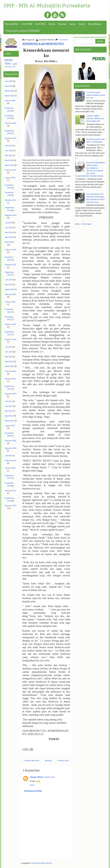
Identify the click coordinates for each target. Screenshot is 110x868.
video (14, 67)
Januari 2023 (10, 302)
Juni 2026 (9, 81)
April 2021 (9, 416)
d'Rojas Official (36, 777)
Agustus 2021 (11, 394)
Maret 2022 (9, 366)
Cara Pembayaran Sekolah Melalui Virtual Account (96, 95)
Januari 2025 (10, 178)
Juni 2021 (9, 406)
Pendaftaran (95, 24)
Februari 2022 (10, 371)
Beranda (48, 761)
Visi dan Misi (12, 24)
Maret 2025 (9, 165)
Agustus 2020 (11, 448)
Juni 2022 (9, 352)
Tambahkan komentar (33, 791)
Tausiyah (8, 67)
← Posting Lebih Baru (31, 761)
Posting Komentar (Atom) (42, 863)
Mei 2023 (9, 285)
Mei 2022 (9, 357)
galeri (15, 64)
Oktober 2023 (10, 265)
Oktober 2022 (10, 324)
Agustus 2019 (11, 506)
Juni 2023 (9, 280)
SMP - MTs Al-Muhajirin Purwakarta (47, 6)
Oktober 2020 (10, 441)
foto (8, 63)
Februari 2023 (10, 294)
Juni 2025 (9, 151)
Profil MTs (40, 24)
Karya (73, 24)
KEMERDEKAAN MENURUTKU (43, 44)
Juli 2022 (9, 347)
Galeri (82, 24)
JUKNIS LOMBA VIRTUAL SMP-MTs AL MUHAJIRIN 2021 (95, 118)
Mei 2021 (9, 411)
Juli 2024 (9, 223)
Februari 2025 (10, 170)
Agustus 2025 (11, 138)
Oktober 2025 (10, 123)
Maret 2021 (9, 421)
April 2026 (9, 91)
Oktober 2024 (10, 200)
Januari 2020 (10, 468)
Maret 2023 (9, 289)
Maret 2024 (9, 242)
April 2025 (9, 160)
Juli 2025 (9, 146)
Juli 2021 (9, 401)
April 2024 (9, 237)
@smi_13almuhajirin (83, 224)
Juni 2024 (9, 228)
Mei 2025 (9, 155)
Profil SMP (27, 24)
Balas (32, 785)
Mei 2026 (9, 86)
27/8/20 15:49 (49, 777)
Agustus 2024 (11, 215)
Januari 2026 (10, 101)
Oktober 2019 (10, 491)
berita (9, 60)
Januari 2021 (10, 426)
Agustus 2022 (11, 339)
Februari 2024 (10, 250)
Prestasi (62, 24)
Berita (52, 24)
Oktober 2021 (10, 379)
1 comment (63, 40)
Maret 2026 (9, 96)
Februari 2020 (10, 460)
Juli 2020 (9, 456)
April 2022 (9, 362)
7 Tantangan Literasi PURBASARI (22, 31)
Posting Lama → (64, 761)
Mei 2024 (9, 232)
